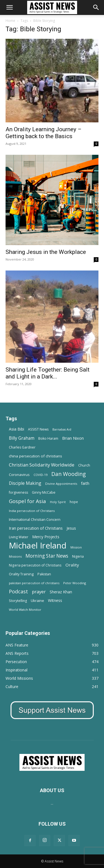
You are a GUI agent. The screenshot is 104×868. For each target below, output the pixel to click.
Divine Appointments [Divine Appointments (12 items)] (61, 484)
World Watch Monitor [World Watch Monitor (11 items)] (25, 610)
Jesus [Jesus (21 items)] (71, 528)
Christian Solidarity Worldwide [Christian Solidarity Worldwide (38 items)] (42, 465)
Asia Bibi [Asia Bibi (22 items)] (17, 429)
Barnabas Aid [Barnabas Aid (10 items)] (62, 429)
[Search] (96, 7)
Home (10, 21)
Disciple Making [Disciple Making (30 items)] (25, 483)
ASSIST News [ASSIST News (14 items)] (38, 429)
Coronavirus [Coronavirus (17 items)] (19, 475)
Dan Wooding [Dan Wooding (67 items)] (69, 474)
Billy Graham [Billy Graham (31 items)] (22, 438)
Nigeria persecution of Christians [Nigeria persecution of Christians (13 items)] (35, 565)
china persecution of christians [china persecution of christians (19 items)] (35, 456)
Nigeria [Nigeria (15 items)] (78, 556)
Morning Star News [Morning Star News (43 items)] (47, 556)
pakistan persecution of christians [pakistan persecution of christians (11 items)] (34, 583)
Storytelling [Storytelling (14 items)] (18, 601)
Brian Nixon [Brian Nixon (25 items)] (73, 438)
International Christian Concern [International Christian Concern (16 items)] (35, 519)
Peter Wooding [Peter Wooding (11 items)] (75, 583)
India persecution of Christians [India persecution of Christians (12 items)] (32, 511)
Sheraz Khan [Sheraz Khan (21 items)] (61, 592)
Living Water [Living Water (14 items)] (19, 537)
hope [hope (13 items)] (74, 502)
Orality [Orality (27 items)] (72, 565)
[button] (9, 7)
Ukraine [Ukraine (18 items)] (37, 601)
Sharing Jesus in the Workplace (46, 252)
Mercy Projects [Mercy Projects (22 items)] (46, 537)
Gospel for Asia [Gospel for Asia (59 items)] (27, 501)
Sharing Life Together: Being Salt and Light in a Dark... (48, 373)
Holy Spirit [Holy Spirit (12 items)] (58, 502)
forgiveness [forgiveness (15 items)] (18, 492)
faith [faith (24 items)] (85, 483)
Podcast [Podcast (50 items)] (18, 592)
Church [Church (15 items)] (84, 465)
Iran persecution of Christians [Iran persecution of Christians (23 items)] (36, 528)
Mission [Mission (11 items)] (76, 547)
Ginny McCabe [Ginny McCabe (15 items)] (44, 492)
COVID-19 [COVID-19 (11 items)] (40, 475)
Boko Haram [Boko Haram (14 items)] (48, 438)
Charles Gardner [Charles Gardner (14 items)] (22, 447)
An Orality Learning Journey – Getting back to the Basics (44, 133)
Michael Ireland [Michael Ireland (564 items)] (38, 546)
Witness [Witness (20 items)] (55, 600)
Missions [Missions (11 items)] (15, 556)
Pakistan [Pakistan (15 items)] (44, 574)
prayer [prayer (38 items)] (39, 592)
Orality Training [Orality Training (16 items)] (21, 574)
